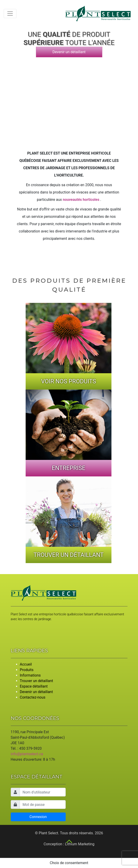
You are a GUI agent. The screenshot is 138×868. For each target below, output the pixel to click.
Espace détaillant (34, 686)
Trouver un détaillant (37, 681)
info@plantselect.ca (27, 754)
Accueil (26, 664)
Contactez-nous (33, 697)
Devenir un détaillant (69, 52)
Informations (30, 675)
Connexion (38, 817)
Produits (27, 670)
